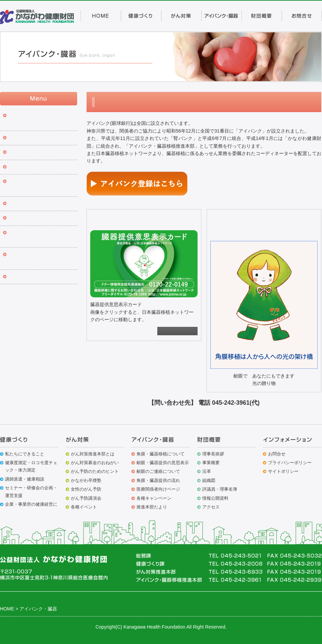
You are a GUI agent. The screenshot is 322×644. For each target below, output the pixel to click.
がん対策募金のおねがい (95, 463)
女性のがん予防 (86, 489)
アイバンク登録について (34, 138)
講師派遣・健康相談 (25, 479)
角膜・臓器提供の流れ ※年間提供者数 (40, 186)
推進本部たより (25, 218)
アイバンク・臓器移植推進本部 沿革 (41, 259)
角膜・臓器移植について (160, 454)
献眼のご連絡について (32, 167)
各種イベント (84, 507)
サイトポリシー (283, 471)
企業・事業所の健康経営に (31, 504)
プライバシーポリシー (290, 463)
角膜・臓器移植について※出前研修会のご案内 (41, 120)
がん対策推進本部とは (93, 454)
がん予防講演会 (86, 498)
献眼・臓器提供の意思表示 (37, 153)
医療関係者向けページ (158, 489)
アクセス (211, 507)
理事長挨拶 (213, 454)
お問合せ (277, 454)
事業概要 (211, 463)
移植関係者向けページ (32, 277)
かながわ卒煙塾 (86, 480)
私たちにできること (25, 454)
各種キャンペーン (27, 204)
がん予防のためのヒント (95, 471)
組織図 (209, 480)
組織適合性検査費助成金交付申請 (41, 237)
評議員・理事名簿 (220, 489)
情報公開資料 (215, 498)
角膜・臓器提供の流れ (158, 480)
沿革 (207, 471)
